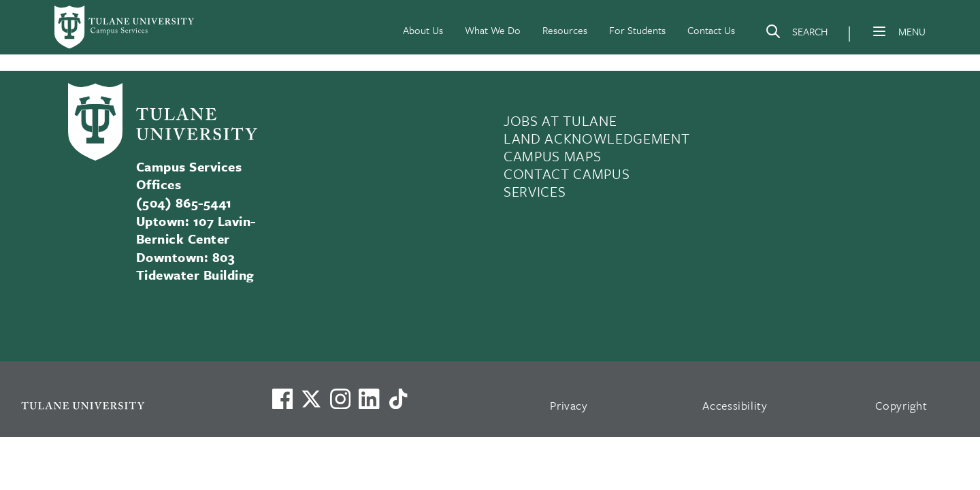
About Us (423, 30)
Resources (565, 30)
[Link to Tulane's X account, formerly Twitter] (311, 399)
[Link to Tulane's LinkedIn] (369, 399)
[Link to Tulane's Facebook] (340, 399)
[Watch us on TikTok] (398, 399)
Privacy (569, 405)
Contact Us (711, 30)
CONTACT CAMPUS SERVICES (567, 182)
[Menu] (879, 31)
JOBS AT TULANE (560, 120)
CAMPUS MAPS (552, 156)
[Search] (796, 34)
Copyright (901, 405)
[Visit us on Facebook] (282, 399)
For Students (637, 30)
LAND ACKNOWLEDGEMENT (597, 138)
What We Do (493, 30)
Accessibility (735, 405)
